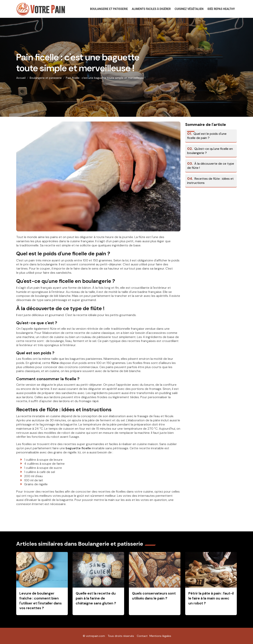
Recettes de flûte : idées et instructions (210, 181)
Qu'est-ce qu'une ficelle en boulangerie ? (210, 151)
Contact (142, 636)
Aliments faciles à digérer (151, 9)
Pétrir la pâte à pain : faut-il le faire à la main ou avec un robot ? (211, 598)
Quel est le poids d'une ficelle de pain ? (207, 136)
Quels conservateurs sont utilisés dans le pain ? (154, 596)
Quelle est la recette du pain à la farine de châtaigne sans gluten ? (96, 598)
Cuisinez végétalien (189, 9)
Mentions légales (160, 636)
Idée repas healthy (221, 9)
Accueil (21, 78)
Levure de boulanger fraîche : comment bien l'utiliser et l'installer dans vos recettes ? (41, 601)
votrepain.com (95, 636)
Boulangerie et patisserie (109, 9)
